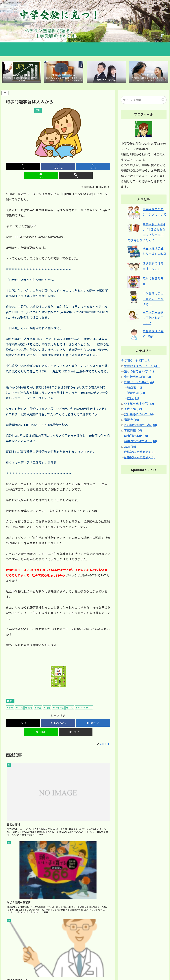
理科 (10, 692)
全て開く (127, 361)
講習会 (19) (131, 420)
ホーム (100, 965)
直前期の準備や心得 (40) (140, 425)
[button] (93, 167)
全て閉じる (143, 361)
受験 (10, 699)
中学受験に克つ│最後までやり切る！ (153, 300)
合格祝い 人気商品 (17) (139, 458)
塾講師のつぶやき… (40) (140, 442)
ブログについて (159, 965)
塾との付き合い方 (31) (139, 372)
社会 (47, 699)
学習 (38, 699)
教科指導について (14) (139, 415)
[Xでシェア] (23, 167)
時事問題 (58, 699)
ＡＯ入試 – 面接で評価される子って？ (153, 318)
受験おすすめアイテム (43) (142, 366)
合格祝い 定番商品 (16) (139, 452)
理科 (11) (133, 399)
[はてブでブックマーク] (58, 167)
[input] (144, 100)
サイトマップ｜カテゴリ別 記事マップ (127, 965)
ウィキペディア (84, 699)
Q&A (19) (130, 447)
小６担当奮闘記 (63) (137, 377)
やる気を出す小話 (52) (139, 404)
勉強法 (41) (134, 388)
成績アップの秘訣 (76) (139, 383)
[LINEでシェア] (76, 167)
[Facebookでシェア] (41, 167)
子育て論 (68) (133, 409)
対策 (19, 699)
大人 (70, 699)
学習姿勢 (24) (136, 393)
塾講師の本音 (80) (136, 436)
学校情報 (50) (133, 431)
